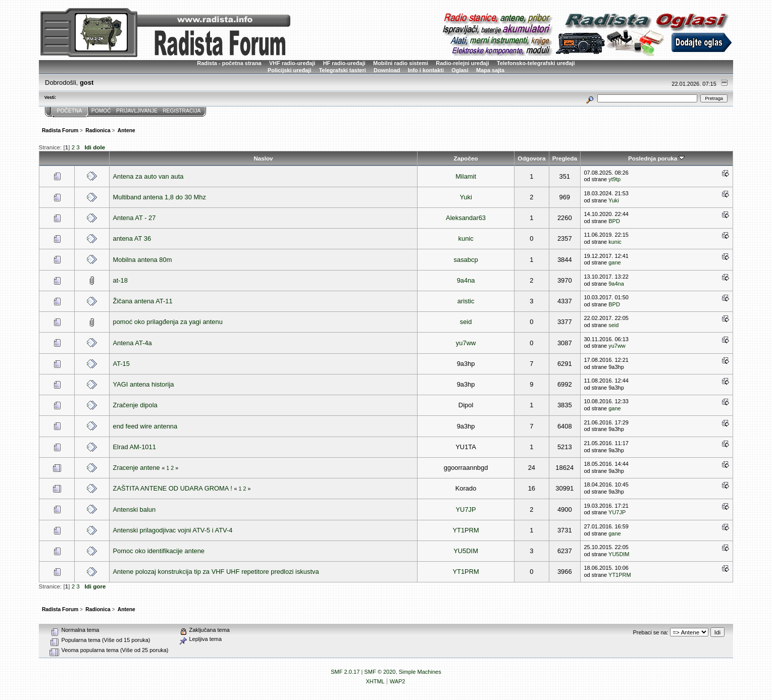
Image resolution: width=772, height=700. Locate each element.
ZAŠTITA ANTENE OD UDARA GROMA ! (173, 488)
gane (614, 262)
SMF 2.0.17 (345, 672)
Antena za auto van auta (148, 176)
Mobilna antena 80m (143, 260)
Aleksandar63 (466, 218)
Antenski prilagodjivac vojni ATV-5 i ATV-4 (173, 530)
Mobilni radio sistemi (401, 63)
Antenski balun (135, 509)
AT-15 (121, 364)
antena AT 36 (132, 238)
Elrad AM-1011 (135, 447)
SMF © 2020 (380, 672)
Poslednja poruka (656, 158)
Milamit (466, 176)
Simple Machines (420, 672)
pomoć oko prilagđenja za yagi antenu (168, 322)
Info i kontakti (426, 70)
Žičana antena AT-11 (143, 301)
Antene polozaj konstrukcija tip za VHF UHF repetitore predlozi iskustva (216, 572)
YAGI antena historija (144, 384)
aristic (466, 301)
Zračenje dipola (135, 405)
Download (387, 70)
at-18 (120, 280)
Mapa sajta (490, 70)
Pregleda (565, 158)
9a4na (466, 280)
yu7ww (466, 343)
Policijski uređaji (290, 70)
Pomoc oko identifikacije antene (159, 551)
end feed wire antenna (145, 426)
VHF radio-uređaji (292, 63)
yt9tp (614, 179)
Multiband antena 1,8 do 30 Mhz (160, 197)
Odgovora (531, 158)
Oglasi (460, 70)
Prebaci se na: (651, 632)
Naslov (263, 158)
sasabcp (466, 260)
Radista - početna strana (229, 63)
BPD (614, 221)
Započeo (466, 158)
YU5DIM (466, 551)
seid (466, 322)
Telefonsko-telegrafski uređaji (536, 63)
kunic (466, 238)
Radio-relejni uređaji (462, 63)
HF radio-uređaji (344, 63)
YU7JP (466, 509)
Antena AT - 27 (135, 218)
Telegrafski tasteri (343, 70)
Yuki (466, 197)
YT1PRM (466, 530)
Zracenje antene (137, 468)
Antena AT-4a (133, 343)
